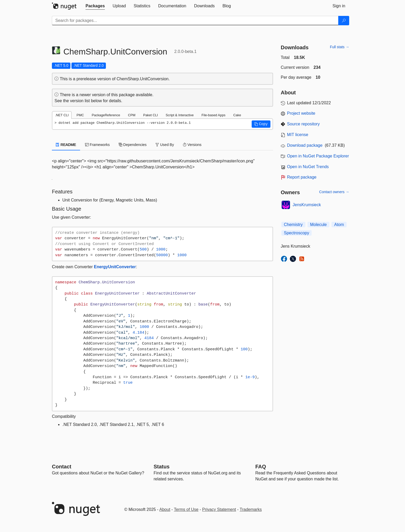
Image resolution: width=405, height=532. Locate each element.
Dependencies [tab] (133, 145)
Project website (301, 113)
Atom (339, 225)
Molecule (318, 225)
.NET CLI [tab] (62, 115)
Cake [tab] (237, 115)
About (165, 509)
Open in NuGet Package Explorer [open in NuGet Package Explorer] (318, 156)
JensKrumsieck (307, 205)
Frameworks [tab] (97, 145)
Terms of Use (186, 509)
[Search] (344, 21)
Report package (302, 177)
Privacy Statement (219, 509)
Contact (62, 467)
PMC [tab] (80, 115)
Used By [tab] (165, 145)
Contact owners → (334, 192)
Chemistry (293, 225)
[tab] (95, 6)
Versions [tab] (192, 145)
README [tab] (66, 145)
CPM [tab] (132, 115)
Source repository (303, 124)
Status (162, 467)
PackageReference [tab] (106, 115)
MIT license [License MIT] (298, 135)
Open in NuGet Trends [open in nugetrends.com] (308, 167)
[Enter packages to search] (195, 21)
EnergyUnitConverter (115, 267)
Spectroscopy (297, 233)
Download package (305, 145)
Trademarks (251, 509)
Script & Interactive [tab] (180, 115)
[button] (261, 124)
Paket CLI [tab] (150, 115)
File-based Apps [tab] (214, 115)
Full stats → (340, 47)
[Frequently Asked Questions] (261, 467)
